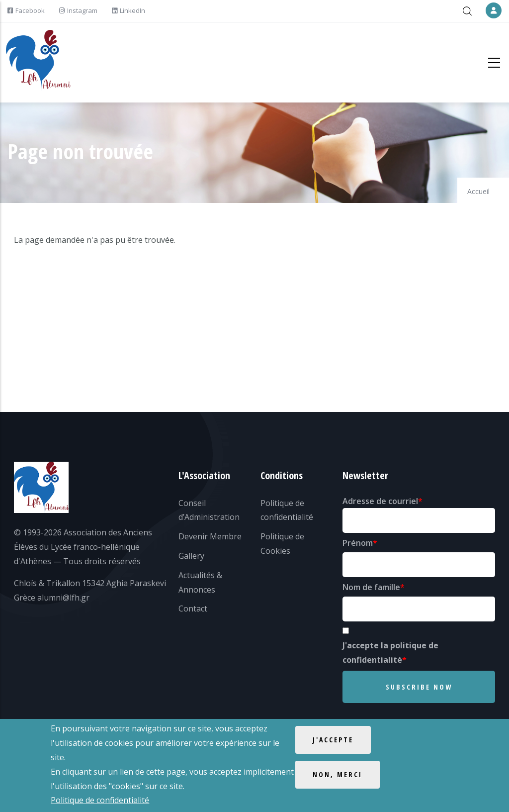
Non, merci (338, 775)
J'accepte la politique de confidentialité (390, 653)
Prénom (358, 543)
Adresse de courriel (380, 501)
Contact (193, 609)
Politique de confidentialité (100, 801)
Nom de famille (371, 587)
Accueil (478, 191)
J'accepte (333, 740)
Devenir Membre (210, 536)
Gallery (191, 556)
